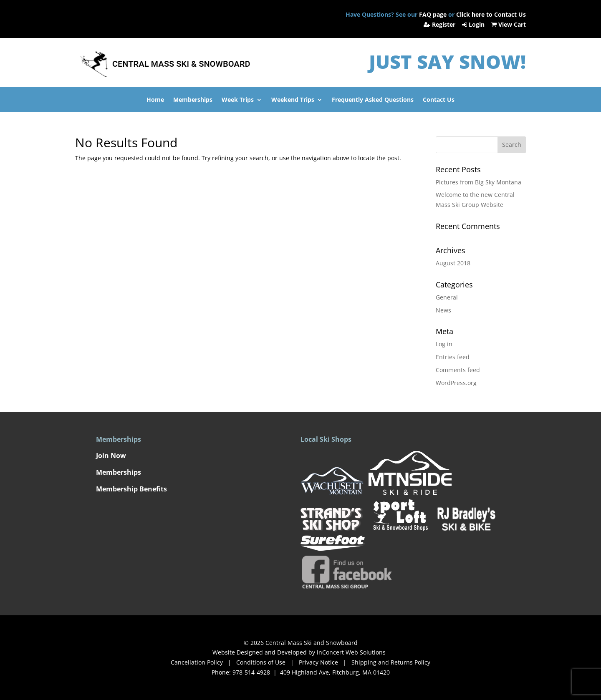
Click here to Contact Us (491, 14)
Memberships (193, 100)
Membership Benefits (131, 489)
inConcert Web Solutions (351, 652)
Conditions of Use (261, 662)
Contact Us (439, 100)
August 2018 (453, 263)
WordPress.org (456, 383)
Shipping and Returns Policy (391, 662)
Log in (444, 344)
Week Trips (238, 100)
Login (474, 24)
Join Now (111, 456)
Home (155, 100)
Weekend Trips (293, 100)
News (443, 310)
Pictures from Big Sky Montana (479, 182)
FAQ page (433, 14)
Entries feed (453, 357)
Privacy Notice (318, 662)
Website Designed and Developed (260, 652)
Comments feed (458, 370)
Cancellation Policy (197, 662)
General (447, 297)
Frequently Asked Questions (373, 100)
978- (251, 672)
